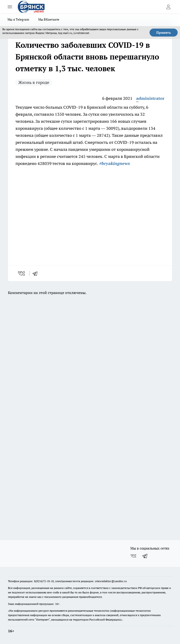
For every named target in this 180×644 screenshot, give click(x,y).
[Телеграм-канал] (145, 556)
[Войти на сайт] (168, 7)
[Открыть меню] (10, 7)
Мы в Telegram (18, 19)
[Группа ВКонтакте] (133, 556)
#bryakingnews (114, 163)
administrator (150, 98)
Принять (164, 33)
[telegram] (37, 273)
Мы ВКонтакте (49, 19)
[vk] (22, 273)
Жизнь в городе (34, 82)
